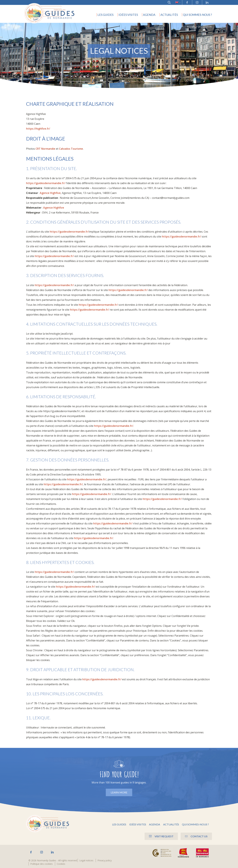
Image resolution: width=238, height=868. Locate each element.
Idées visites (128, 15)
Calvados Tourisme (71, 149)
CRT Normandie (45, 149)
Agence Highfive (50, 193)
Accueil (191, 27)
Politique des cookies (41, 864)
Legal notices (86, 860)
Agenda (149, 15)
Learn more (119, 792)
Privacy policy (105, 860)
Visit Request (159, 836)
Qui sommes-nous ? (197, 15)
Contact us (196, 836)
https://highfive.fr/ (38, 129)
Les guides (105, 15)
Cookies (61, 864)
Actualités (169, 15)
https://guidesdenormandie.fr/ (46, 183)
